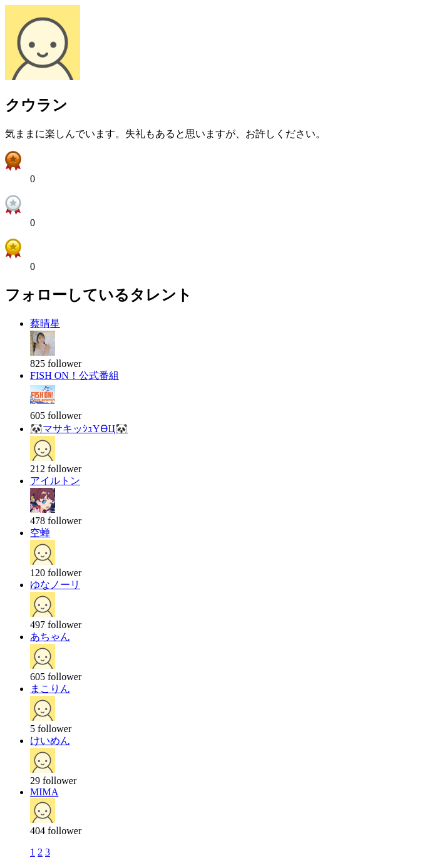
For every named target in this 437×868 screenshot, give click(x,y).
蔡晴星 (45, 323)
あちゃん (50, 637)
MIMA (44, 792)
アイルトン (55, 481)
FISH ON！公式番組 (75, 375)
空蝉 (40, 533)
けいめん (50, 741)
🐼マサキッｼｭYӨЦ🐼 (79, 429)
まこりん (50, 689)
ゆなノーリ (55, 585)
